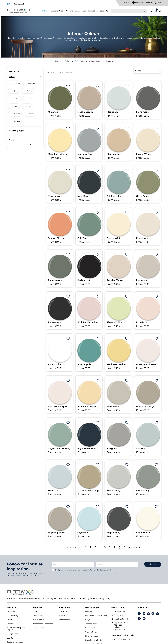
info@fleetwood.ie (122, 619)
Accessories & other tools (44, 624)
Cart (156, 10)
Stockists (104, 11)
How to (62, 616)
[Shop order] (147, 71)
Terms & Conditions (98, 570)
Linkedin (157, 614)
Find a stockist (91, 636)
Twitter (153, 614)
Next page (133, 547)
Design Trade (12, 634)
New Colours (38, 620)
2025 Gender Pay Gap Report (16, 629)
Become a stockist (15, 642)
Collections (80, 61)
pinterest (139, 618)
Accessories (81, 11)
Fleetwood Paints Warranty (97, 616)
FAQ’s (88, 620)
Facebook (139, 614)
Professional (19, 4)
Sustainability (13, 616)
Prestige (69, 11)
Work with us (91, 632)
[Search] (129, 11)
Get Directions (120, 629)
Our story (11, 612)
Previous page (76, 547)
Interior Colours (95, 61)
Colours (45, 11)
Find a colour (39, 628)
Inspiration (93, 11)
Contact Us (90, 628)
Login (160, 11)
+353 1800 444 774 (122, 639)
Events (10, 638)
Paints (68, 61)
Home (58, 61)
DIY (8, 4)
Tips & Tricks (64, 612)
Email (144, 618)
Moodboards (65, 620)
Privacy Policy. (114, 570)
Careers (10, 624)
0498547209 (119, 611)
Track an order (91, 624)
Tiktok (148, 614)
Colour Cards (39, 616)
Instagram (144, 614)
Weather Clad (57, 11)
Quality (10, 620)
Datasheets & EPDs (94, 640)
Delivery (89, 612)
